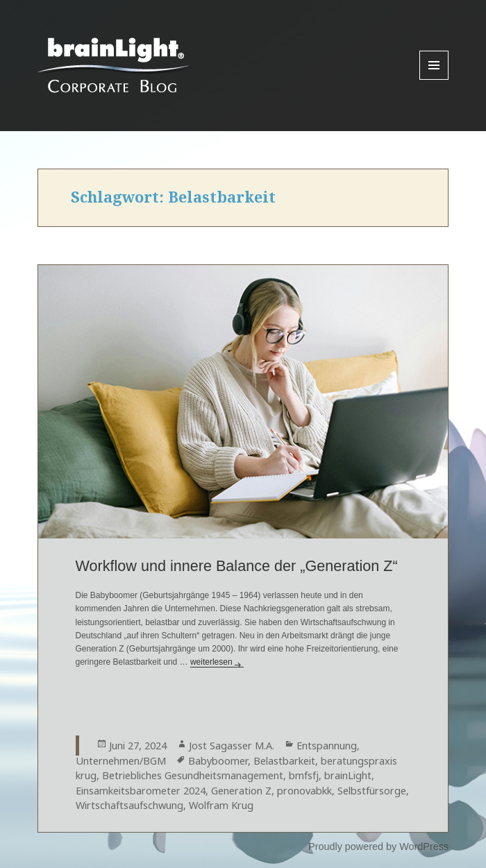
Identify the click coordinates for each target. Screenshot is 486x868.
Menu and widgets (434, 79)
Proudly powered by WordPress (378, 846)
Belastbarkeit (284, 761)
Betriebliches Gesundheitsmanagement (193, 775)
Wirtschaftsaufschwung (129, 805)
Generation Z (241, 791)
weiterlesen (217, 662)
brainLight (348, 775)
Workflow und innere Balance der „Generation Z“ (237, 566)
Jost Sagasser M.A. (232, 746)
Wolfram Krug (221, 805)
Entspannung (327, 746)
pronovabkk (304, 791)
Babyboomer (218, 761)
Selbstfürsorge (372, 791)
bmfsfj (304, 775)
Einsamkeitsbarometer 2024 (141, 791)
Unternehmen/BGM (121, 761)
